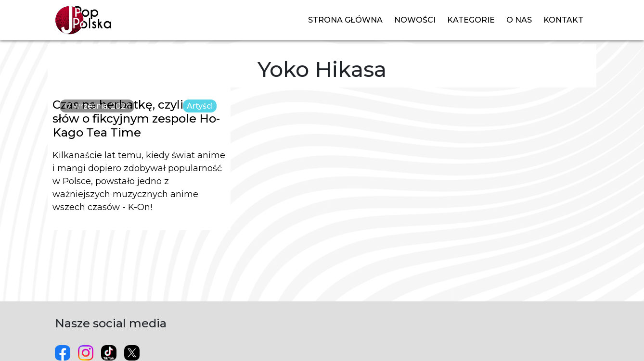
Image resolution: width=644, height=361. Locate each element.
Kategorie (471, 20)
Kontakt (563, 20)
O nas (519, 20)
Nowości (415, 20)
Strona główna (345, 20)
